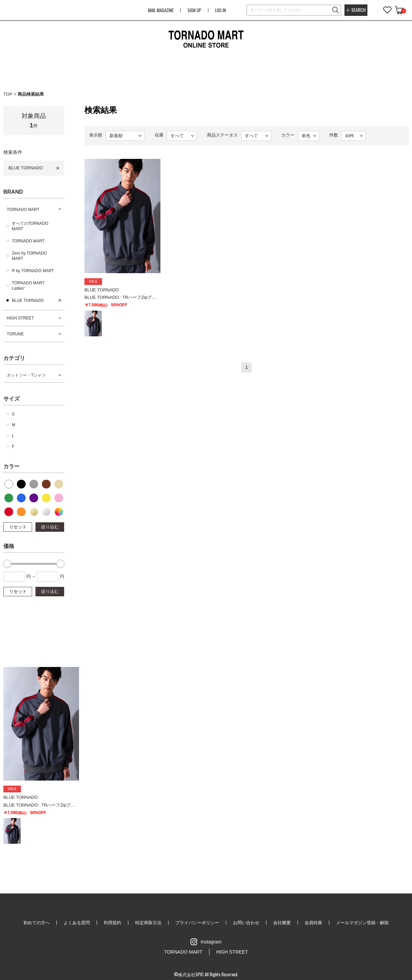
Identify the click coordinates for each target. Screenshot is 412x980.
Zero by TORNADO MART (29, 256)
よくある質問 (77, 923)
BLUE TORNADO (26, 168)
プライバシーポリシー (197, 923)
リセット (18, 527)
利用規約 (112, 923)
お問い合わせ (246, 923)
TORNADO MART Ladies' (28, 286)
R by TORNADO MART (33, 271)
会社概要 (282, 923)
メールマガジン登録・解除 (362, 923)
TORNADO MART (23, 210)
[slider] (7, 564)
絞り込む (50, 527)
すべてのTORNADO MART (30, 226)
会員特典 (313, 923)
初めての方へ (36, 923)
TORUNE (15, 334)
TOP (8, 94)
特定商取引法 (148, 923)
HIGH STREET (20, 318)
